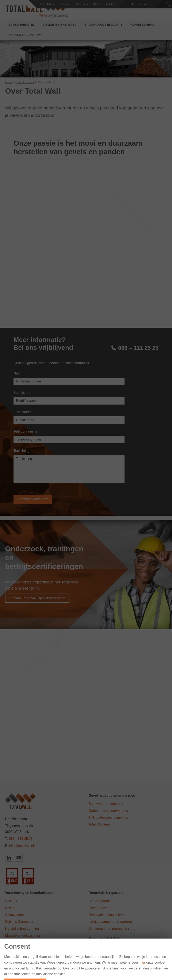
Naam (19, 376)
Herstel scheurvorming (22, 931)
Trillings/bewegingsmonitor (109, 820)
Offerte (97, 4)
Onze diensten (139, 4)
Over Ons (46, 4)
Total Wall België (101, 949)
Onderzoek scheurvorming (108, 813)
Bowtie (10, 910)
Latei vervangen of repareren (110, 924)
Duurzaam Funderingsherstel (110, 956)
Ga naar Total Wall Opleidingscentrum (37, 601)
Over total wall (25, 85)
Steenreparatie (100, 904)
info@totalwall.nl (22, 848)
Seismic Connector (19, 924)
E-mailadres (24, 415)
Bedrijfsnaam (23, 395)
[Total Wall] (38, 13)
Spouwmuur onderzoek (106, 806)
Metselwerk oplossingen (23, 938)
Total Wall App (99, 827)
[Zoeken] (168, 4)
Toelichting (22, 453)
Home (9, 85)
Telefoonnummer (26, 434)
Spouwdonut (14, 917)
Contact (111, 4)
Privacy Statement (137, 977)
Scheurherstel (22, 27)
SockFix (11, 904)
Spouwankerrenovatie (104, 27)
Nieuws (64, 4)
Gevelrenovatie (100, 910)
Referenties (81, 4)
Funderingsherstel (60, 27)
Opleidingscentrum (25, 37)
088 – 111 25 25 (135, 350)
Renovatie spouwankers (107, 917)
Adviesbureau (142, 27)
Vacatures (160, 977)
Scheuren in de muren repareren (113, 931)
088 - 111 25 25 (21, 841)
